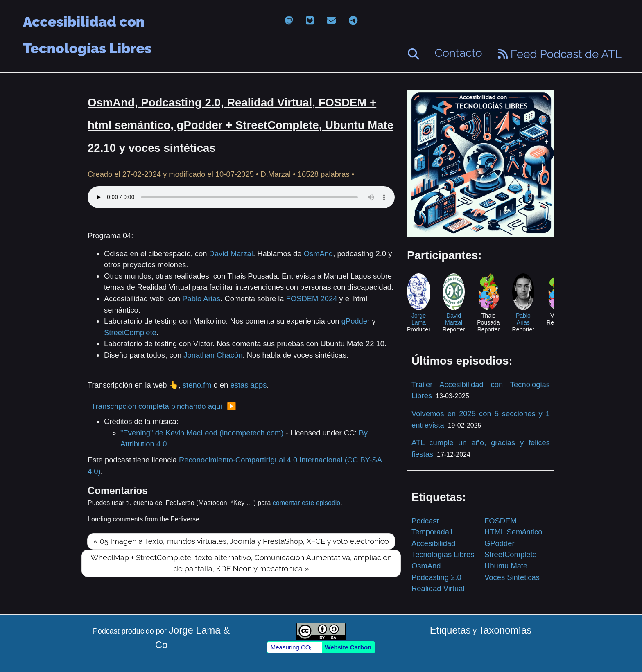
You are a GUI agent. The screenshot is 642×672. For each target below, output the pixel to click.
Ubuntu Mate (506, 566)
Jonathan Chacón (213, 355)
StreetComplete (130, 333)
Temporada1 (432, 532)
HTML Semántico (513, 532)
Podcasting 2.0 (436, 577)
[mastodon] (289, 21)
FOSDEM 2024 (312, 299)
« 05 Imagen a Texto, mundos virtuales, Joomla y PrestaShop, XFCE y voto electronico (241, 541)
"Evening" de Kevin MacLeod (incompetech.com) (202, 433)
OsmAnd (319, 254)
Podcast (425, 521)
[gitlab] (310, 21)
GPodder (500, 543)
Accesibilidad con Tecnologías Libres (87, 22)
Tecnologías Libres (443, 554)
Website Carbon (348, 647)
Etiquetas (450, 630)
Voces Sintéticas (512, 577)
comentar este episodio (306, 503)
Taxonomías (505, 630)
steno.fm (197, 385)
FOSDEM (501, 521)
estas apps (248, 385)
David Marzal (231, 254)
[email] (331, 21)
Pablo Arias (201, 299)
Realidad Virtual (438, 588)
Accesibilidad (433, 543)
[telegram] (353, 21)
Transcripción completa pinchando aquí (157, 406)
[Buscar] (414, 54)
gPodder (356, 321)
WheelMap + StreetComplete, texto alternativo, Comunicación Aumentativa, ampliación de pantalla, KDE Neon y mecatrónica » (241, 563)
